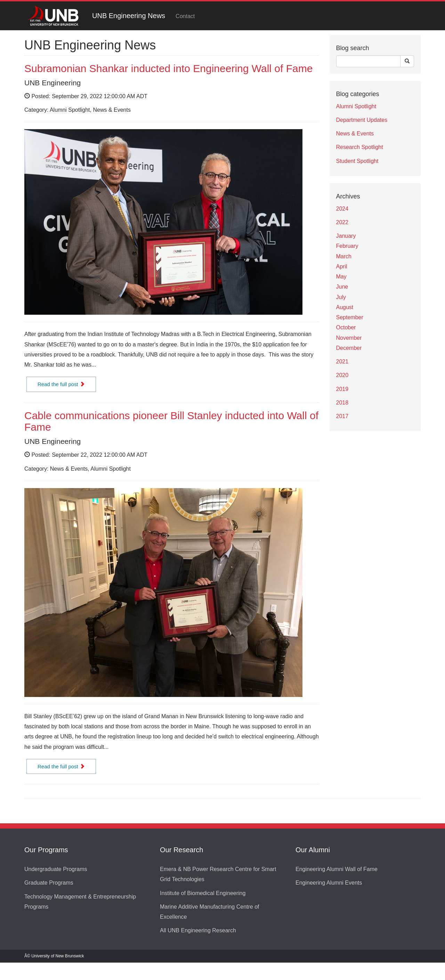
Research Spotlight (360, 147)
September (350, 317)
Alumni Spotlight (356, 106)
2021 (342, 362)
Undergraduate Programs (56, 869)
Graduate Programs (49, 883)
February (347, 246)
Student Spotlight (357, 161)
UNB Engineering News (129, 16)
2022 (342, 222)
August (345, 307)
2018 (342, 403)
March (344, 256)
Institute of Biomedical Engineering (203, 893)
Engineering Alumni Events (329, 883)
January (346, 236)
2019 (342, 389)
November (349, 338)
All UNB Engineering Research (198, 930)
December (349, 348)
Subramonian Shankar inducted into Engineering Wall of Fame (168, 68)
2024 (342, 209)
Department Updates (362, 120)
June (342, 287)
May (341, 277)
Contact (185, 16)
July (341, 297)
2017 (342, 416)
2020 (342, 375)
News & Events (355, 134)
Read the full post (61, 384)
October (346, 327)
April (342, 266)
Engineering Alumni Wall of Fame (337, 869)
